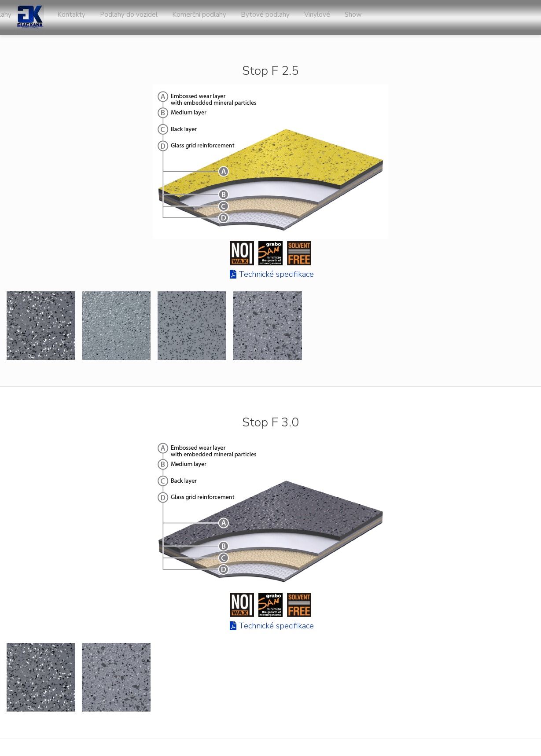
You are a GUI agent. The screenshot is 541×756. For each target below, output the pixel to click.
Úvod (107, 18)
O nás (206, 18)
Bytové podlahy (433, 18)
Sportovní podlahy (156, 18)
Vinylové (484, 18)
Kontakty (242, 18)
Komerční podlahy (368, 18)
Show (520, 18)
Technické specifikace (276, 274)
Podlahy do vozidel (299, 18)
